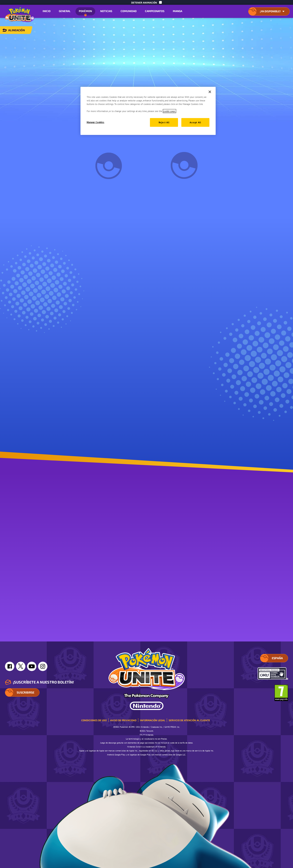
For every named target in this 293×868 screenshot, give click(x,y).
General (65, 11)
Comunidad (129, 11)
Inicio (47, 11)
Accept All (195, 122)
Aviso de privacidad (123, 720)
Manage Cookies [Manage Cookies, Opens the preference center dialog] (96, 122)
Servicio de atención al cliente (189, 720)
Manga (177, 11)
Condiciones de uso (94, 720)
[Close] (210, 92)
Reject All (164, 122)
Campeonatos (155, 11)
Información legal (153, 720)
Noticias (106, 11)
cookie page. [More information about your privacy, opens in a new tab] (169, 111)
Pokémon (85, 12)
